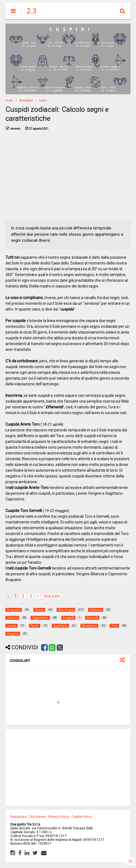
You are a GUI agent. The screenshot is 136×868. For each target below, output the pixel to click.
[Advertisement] (68, 177)
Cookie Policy (82, 817)
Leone (43, 100)
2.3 (32, 11)
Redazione (19, 817)
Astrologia (26, 100)
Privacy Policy (59, 817)
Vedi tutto (52, 596)
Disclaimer (37, 817)
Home (9, 100)
